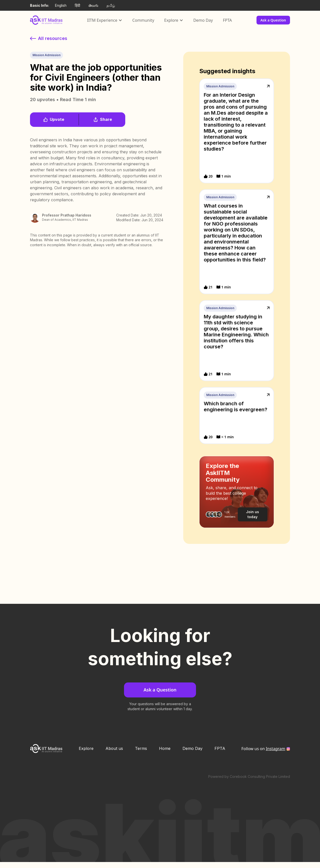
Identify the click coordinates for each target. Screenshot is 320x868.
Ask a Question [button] (273, 20)
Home (165, 748)
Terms (141, 748)
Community (143, 20)
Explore (86, 748)
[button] (105, 20)
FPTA (227, 20)
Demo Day (203, 20)
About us (114, 748)
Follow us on (263, 749)
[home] (46, 20)
